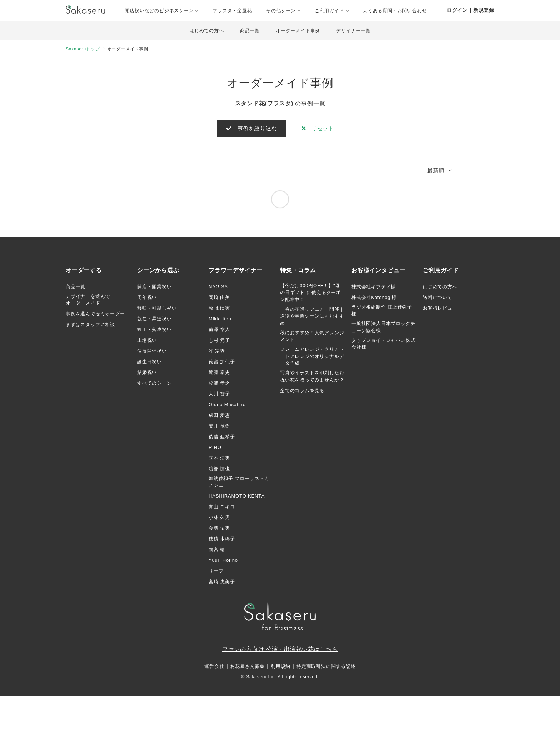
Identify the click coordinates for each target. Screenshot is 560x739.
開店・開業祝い (154, 288)
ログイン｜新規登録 (471, 10)
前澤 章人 (219, 331)
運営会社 (214, 668)
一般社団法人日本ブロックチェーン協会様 (383, 328)
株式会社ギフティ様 (374, 288)
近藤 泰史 (219, 373)
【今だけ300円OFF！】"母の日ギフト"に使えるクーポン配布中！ (311, 294)
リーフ (216, 572)
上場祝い (147, 341)
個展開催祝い (152, 352)
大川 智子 (219, 395)
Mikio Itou (220, 320)
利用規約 (281, 668)
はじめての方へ (204, 31)
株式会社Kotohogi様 (374, 298)
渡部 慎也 (219, 470)
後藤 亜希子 (222, 438)
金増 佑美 (219, 530)
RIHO (215, 448)
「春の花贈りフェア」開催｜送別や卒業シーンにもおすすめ (312, 317)
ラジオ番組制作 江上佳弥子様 (382, 312)
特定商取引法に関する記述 (326, 668)
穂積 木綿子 (222, 540)
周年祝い (147, 298)
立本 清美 (219, 459)
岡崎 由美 (219, 298)
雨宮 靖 (217, 551)
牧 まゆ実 (219, 309)
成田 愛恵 (219, 416)
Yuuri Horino (223, 562)
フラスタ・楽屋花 (232, 11)
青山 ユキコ (222, 508)
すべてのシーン (154, 384)
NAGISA (218, 288)
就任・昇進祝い (154, 320)
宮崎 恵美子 (222, 583)
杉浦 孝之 (219, 384)
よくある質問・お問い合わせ (395, 11)
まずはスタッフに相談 (90, 326)
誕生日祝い (149, 363)
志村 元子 (219, 341)
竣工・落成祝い (154, 331)
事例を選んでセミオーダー (95, 315)
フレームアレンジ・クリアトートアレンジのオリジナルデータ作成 (312, 358)
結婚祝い (147, 373)
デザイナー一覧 (356, 31)
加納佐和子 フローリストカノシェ (239, 483)
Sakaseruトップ (83, 49)
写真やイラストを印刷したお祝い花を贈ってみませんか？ (312, 378)
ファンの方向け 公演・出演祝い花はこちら (280, 651)
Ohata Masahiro (227, 406)
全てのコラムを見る (302, 392)
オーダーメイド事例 (299, 31)
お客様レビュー (440, 309)
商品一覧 (249, 31)
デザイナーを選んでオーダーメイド (88, 301)
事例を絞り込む (250, 129)
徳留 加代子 (222, 363)
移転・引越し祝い (157, 309)
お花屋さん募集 (247, 668)
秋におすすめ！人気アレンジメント (312, 337)
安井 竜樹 (219, 427)
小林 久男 (219, 519)
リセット (320, 129)
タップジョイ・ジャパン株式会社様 (383, 345)
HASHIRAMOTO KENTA (237, 497)
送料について (438, 298)
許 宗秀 (217, 352)
